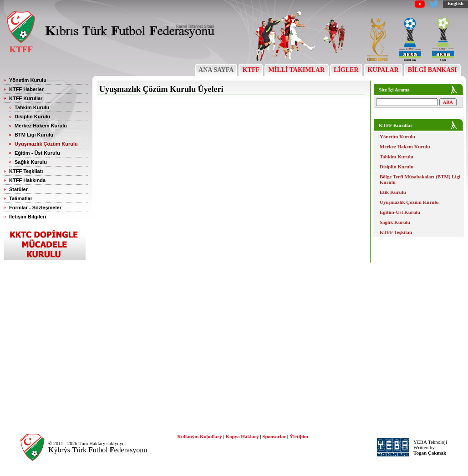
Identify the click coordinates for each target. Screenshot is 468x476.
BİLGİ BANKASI (432, 70)
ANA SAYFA (216, 70)
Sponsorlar (274, 436)
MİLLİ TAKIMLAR (297, 70)
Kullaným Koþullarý (199, 436)
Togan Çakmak (430, 453)
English (455, 3)
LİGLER (346, 70)
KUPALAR (383, 70)
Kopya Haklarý (242, 436)
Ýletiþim (299, 436)
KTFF (251, 70)
